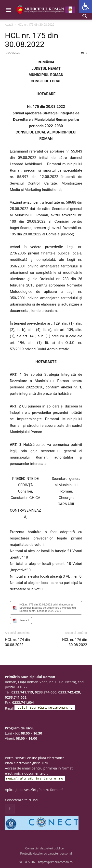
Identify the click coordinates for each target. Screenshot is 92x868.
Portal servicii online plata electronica (35, 758)
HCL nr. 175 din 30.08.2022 (32, 40)
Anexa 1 (24, 621)
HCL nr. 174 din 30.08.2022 (17, 642)
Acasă (9, 25)
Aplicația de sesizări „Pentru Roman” (34, 790)
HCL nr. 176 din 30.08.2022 (75, 642)
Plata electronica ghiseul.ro (26, 763)
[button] (86, 6)
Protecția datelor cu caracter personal (46, 853)
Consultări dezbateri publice (45, 848)
